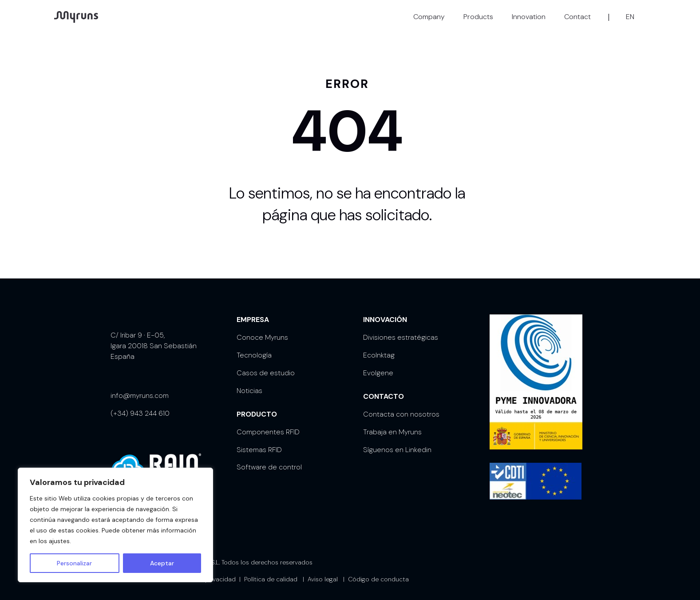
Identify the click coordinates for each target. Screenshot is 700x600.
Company (429, 17)
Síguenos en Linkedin (397, 443)
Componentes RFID (268, 425)
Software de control (269, 460)
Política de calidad (271, 572)
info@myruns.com (140, 388)
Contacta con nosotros (401, 407)
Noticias (249, 383)
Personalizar (74, 563)
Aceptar (162, 563)
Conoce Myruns (262, 330)
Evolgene (378, 366)
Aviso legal (323, 572)
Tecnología (254, 348)
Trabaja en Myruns (392, 425)
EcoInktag (379, 348)
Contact (577, 17)
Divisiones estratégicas (401, 330)
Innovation (529, 17)
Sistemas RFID (259, 443)
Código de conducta (378, 572)
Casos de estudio (266, 366)
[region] (115, 525)
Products (478, 17)
